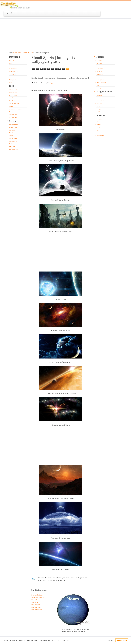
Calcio (11, 127)
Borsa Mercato (13, 87)
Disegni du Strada (37, 587)
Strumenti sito (100, 69)
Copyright (53, 75)
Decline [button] (111, 640)
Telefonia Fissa (13, 109)
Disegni (98, 101)
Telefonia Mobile (14, 106)
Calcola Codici (13, 93)
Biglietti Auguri (100, 93)
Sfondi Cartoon (36, 592)
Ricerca (11, 104)
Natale (98, 119)
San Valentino (100, 127)
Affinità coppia (13, 82)
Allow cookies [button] (122, 640)
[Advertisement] (65, 27)
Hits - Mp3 (12, 52)
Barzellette (99, 90)
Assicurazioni (13, 84)
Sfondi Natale (36, 597)
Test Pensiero (100, 104)
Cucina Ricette (100, 98)
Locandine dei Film (38, 589)
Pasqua (98, 125)
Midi (10, 55)
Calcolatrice (12, 90)
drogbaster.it (17, 45)
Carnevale (99, 111)
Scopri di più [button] (65, 640)
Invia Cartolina (13, 119)
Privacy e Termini (56, 633)
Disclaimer (73, 633)
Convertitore (100, 60)
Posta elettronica (14, 141)
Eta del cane (99, 63)
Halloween (99, 114)
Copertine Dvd (13, 58)
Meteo (11, 98)
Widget (68, 633)
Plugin (63, 633)
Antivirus (99, 52)
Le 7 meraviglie (13, 116)
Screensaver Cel (14, 63)
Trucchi (98, 58)
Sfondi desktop (13, 60)
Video (11, 74)
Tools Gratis (99, 66)
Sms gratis (12, 122)
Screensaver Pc (13, 66)
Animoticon (12, 69)
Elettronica (12, 136)
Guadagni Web (100, 72)
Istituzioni (99, 87)
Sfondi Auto (35, 594)
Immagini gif (13, 72)
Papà (97, 122)
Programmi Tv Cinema (15, 101)
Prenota (11, 125)
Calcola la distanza (14, 95)
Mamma (98, 116)
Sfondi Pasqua (36, 599)
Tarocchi (99, 77)
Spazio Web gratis (101, 74)
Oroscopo (99, 80)
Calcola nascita (13, 130)
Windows (99, 55)
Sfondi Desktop (28, 45)
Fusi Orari (12, 138)
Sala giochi (99, 95)
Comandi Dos (13, 133)
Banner (48, 633)
